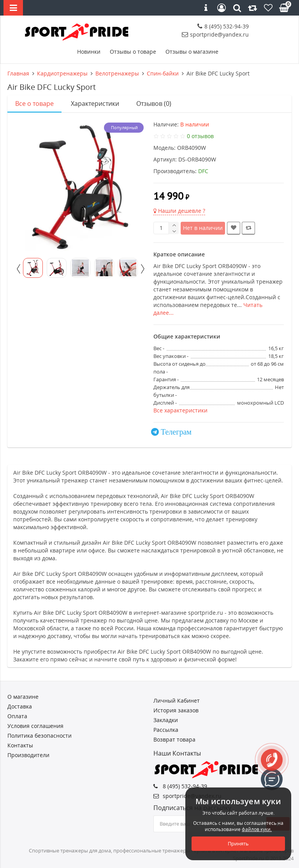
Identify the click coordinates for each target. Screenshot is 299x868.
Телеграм (176, 432)
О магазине (23, 697)
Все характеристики (180, 410)
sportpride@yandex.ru (215, 34)
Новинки (89, 52)
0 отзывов (200, 136)
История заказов (176, 710)
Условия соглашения (35, 726)
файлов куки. (257, 829)
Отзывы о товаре (133, 52)
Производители (28, 755)
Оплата (17, 716)
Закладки (166, 720)
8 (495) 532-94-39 (223, 26)
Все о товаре (34, 103)
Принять (238, 843)
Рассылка (166, 730)
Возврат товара (174, 739)
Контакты (20, 745)
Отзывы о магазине (192, 52)
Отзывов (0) (154, 103)
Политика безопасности (40, 736)
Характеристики (95, 103)
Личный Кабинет (177, 701)
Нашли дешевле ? (179, 211)
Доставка (20, 706)
